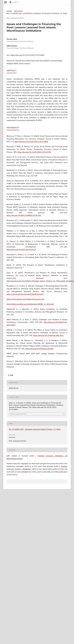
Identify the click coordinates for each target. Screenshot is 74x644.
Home (9, 11)
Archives (18, 11)
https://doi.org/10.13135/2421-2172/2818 (31, 141)
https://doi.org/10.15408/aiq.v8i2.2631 (48, 335)
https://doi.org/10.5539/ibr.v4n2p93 (39, 349)
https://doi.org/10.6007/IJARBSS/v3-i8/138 (24, 215)
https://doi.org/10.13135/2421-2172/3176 (34, 152)
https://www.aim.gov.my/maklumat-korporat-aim (25, 299)
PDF (11, 375)
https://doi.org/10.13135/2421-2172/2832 (27, 55)
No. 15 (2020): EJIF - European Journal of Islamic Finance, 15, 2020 (37, 13)
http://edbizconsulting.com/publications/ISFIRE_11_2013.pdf (30, 304)
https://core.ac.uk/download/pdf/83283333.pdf (25, 294)
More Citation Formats (18, 414)
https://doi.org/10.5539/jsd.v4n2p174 (21, 249)
